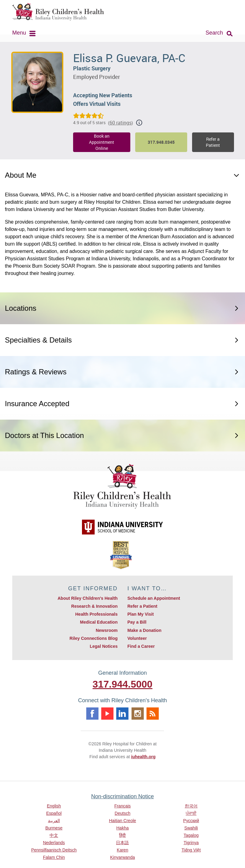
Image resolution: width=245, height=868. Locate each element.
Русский (191, 821)
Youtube (107, 714)
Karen (123, 850)
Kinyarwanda (123, 857)
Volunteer (137, 638)
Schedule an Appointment (154, 598)
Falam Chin (54, 857)
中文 (54, 835)
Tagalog (191, 835)
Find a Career (141, 646)
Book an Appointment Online (102, 142)
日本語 (122, 843)
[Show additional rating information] (139, 123)
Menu (19, 33)
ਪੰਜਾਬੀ (191, 813)
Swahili (191, 828)
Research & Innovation (95, 606)
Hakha (122, 828)
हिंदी (122, 835)
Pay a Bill (137, 622)
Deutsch (123, 813)
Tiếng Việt (191, 850)
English (54, 806)
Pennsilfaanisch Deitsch (54, 850)
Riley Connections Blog (93, 638)
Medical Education (99, 622)
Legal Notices (104, 646)
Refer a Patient (213, 142)
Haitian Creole (123, 821)
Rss (153, 714)
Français (123, 806)
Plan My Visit (140, 614)
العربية (54, 821)
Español (54, 813)
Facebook (92, 714)
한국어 (191, 806)
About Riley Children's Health (87, 598)
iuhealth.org (143, 757)
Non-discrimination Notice (123, 796)
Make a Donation (144, 630)
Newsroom (107, 630)
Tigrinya (191, 843)
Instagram (138, 714)
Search (214, 33)
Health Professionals (97, 614)
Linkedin (122, 714)
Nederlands (54, 843)
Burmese (54, 828)
